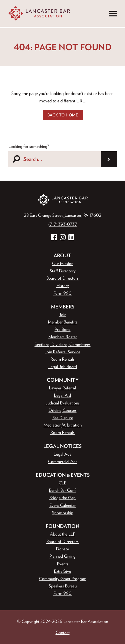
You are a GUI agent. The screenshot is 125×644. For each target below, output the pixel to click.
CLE (62, 483)
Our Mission (63, 263)
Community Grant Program (63, 579)
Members (63, 307)
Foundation (62, 526)
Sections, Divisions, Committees (63, 344)
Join (63, 315)
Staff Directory (63, 271)
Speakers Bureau (63, 586)
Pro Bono (63, 329)
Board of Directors (62, 278)
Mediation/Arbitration (63, 425)
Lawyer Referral (62, 388)
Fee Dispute (63, 418)
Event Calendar (62, 505)
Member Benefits (63, 322)
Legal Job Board (63, 366)
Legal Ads (62, 454)
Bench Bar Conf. (63, 490)
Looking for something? (29, 146)
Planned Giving (62, 556)
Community (63, 380)
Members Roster (63, 337)
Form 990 (62, 293)
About (62, 255)
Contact (63, 632)
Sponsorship (63, 513)
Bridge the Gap (62, 498)
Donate (62, 549)
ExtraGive (62, 571)
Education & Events (63, 475)
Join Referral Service (62, 352)
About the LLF (63, 534)
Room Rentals (62, 359)
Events (63, 564)
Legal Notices (62, 446)
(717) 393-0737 (63, 224)
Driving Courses (63, 410)
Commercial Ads (63, 462)
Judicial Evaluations (63, 403)
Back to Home (63, 115)
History (63, 286)
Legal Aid (62, 395)
